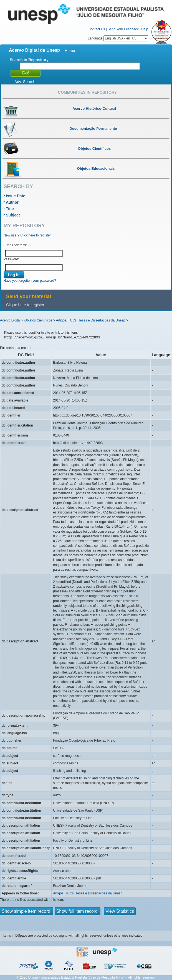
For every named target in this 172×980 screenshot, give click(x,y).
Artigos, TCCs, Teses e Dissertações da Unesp (90, 320)
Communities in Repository (87, 92)
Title (10, 209)
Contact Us (97, 29)
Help (145, 29)
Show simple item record (27, 911)
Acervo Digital (10, 320)
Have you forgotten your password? (30, 281)
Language (118, 38)
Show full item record (78, 911)
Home (70, 51)
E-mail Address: (15, 245)
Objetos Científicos (38, 320)
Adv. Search (25, 82)
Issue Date (16, 196)
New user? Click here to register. (28, 235)
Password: (11, 259)
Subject (13, 215)
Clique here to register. (26, 305)
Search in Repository (29, 60)
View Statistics (120, 911)
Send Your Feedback (123, 29)
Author (12, 202)
